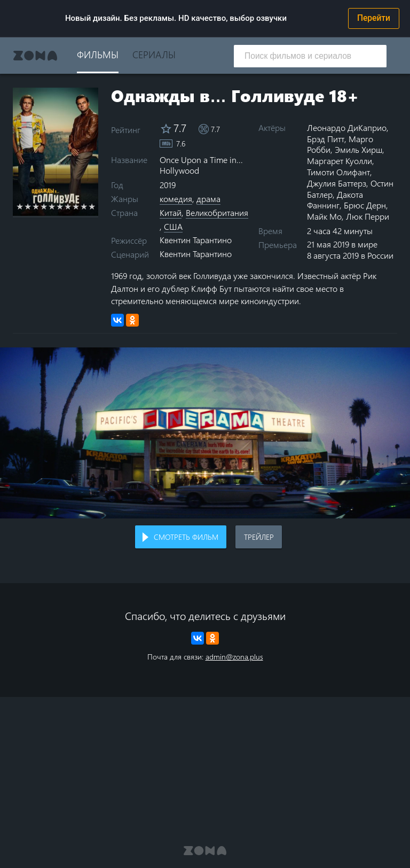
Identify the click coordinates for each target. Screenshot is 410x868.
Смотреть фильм (186, 537)
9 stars (84, 206)
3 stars (36, 206)
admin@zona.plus (234, 657)
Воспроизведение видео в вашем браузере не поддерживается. (205, 433)
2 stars (28, 206)
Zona (35, 56)
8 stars (76, 206)
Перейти (374, 18)
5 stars (52, 206)
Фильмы (98, 54)
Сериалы (154, 54)
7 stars (68, 206)
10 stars (92, 206)
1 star (20, 206)
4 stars (44, 206)
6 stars (60, 206)
